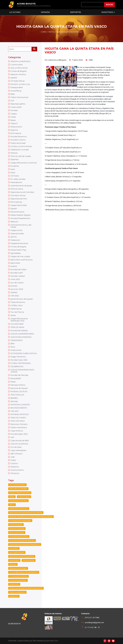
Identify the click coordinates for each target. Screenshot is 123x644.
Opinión (45, 12)
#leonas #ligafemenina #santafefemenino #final (31, 517)
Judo (13, 457)
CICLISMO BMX (17, 324)
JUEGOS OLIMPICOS (19, 444)
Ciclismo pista (17, 65)
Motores (14, 153)
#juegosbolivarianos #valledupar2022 (26, 588)
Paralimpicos (16, 309)
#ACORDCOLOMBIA (18, 489)
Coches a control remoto (21, 146)
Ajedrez (14, 78)
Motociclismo (16, 127)
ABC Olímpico (17, 454)
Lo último (44, 32)
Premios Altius (17, 189)
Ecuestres (15, 166)
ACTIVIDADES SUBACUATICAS (24, 353)
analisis (14, 266)
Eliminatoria (16, 133)
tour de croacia (17, 283)
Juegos (14, 114)
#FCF (12, 505)
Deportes (76, 12)
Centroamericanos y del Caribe (21, 226)
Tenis (13, 347)
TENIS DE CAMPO (18, 418)
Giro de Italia (16, 447)
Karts (13, 169)
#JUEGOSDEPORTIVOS (20, 493)
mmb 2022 (15, 279)
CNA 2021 (14, 411)
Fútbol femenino (18, 302)
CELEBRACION (17, 367)
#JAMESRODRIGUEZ (19, 509)
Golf (12, 437)
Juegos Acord (16, 230)
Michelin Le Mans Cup (20, 84)
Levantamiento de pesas (21, 186)
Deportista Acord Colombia (22, 192)
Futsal (13, 117)
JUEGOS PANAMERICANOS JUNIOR (22, 371)
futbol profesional (17, 592)
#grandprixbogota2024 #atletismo (25, 545)
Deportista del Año (19, 199)
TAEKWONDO (17, 340)
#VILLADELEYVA (17, 533)
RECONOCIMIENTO (19, 408)
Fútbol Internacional (19, 97)
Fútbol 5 (14, 124)
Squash (14, 209)
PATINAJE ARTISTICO (20, 414)
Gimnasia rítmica (18, 195)
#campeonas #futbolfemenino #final (26, 513)
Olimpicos (15, 473)
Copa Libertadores (18, 450)
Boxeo (13, 120)
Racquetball (16, 378)
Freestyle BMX (17, 88)
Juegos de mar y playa (20, 256)
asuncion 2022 (17, 289)
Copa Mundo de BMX (20, 441)
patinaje (14, 401)
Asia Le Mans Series (19, 68)
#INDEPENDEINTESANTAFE (22, 556)
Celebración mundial (20, 150)
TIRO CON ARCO (18, 421)
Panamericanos (17, 212)
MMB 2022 (14, 584)
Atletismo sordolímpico (21, 61)
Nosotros (107, 12)
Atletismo (15, 467)
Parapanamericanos (19, 243)
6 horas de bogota (18, 247)
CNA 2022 (15, 296)
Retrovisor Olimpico (19, 424)
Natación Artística (18, 74)
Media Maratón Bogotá (20, 215)
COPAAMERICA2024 (18, 576)
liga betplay (16, 253)
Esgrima (14, 130)
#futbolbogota (16, 525)
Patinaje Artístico (18, 385)
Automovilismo (17, 470)
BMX (12, 344)
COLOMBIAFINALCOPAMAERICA (24, 572)
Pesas (13, 382)
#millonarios (29, 560)
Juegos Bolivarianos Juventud (24, 163)
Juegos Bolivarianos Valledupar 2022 (19, 320)
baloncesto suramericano (22, 260)
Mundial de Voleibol (19, 331)
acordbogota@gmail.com (94, 622)
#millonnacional (17, 529)
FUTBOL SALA (17, 306)
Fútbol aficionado (18, 143)
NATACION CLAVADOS (20, 405)
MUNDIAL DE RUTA (19, 392)
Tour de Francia (17, 312)
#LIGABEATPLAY (17, 553)
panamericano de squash (22, 299)
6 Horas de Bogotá (18, 71)
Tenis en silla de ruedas (21, 156)
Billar (13, 94)
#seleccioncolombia (18, 501)
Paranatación (16, 182)
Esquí (13, 173)
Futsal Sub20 (24, 497)
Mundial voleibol (18, 276)
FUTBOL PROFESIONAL (21, 363)
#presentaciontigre (18, 568)
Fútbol (13, 460)
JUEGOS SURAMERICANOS (22, 334)
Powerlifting (16, 91)
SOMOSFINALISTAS (18, 580)
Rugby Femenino (18, 357)
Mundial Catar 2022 (19, 360)
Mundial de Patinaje (19, 375)
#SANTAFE (14, 560)
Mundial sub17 (17, 273)
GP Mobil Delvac (18, 81)
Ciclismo (14, 464)
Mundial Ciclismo (18, 140)
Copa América (17, 431)
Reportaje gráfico (18, 104)
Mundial (14, 110)
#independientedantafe (20, 521)
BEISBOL (14, 398)
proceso (14, 286)
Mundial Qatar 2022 (19, 434)
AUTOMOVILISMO (17, 485)
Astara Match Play (18, 250)
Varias (13, 315)
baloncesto (15, 263)
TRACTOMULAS (17, 395)
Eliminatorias (16, 202)
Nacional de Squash (19, 388)
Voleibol (14, 292)
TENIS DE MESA (17, 327)
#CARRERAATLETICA (19, 537)
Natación (14, 222)
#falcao (13, 564)
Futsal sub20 (16, 107)
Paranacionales (17, 234)
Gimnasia (15, 176)
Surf (12, 101)
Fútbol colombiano (19, 428)
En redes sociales (18, 179)
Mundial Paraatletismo (20, 218)
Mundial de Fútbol (18, 270)
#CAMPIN (14, 548)
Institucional (16, 350)
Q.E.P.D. (14, 237)
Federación (15, 240)
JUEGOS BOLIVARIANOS (21, 337)
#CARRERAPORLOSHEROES (22, 541)
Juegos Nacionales (19, 205)
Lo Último (15, 12)
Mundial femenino (19, 137)
